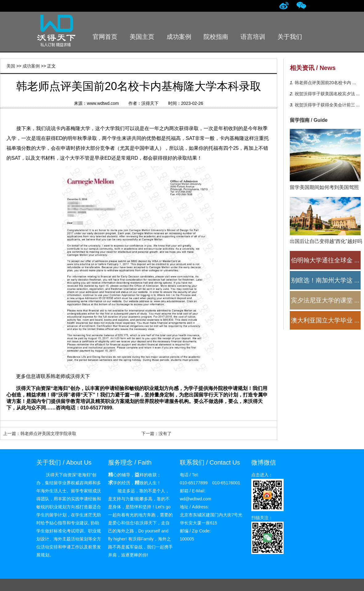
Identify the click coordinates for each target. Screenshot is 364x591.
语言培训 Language (253, 40)
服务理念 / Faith (130, 462)
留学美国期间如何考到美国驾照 (324, 187)
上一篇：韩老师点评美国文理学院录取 (40, 433)
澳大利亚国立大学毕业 (325, 320)
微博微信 (264, 462)
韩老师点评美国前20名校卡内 (325, 83)
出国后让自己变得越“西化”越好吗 (326, 241)
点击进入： (262, 475)
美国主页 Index (142, 40)
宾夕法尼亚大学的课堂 (325, 300)
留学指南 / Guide (309, 120)
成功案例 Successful (179, 40)
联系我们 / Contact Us (210, 462)
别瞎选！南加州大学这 (325, 280)
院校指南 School (216, 40)
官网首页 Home (105, 40)
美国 (11, 66)
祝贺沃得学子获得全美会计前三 (327, 105)
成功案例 (31, 66)
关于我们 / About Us (64, 462)
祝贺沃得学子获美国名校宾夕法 (327, 94)
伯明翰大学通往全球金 (325, 260)
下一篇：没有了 (156, 433)
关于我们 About (290, 40)
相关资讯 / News (313, 68)
